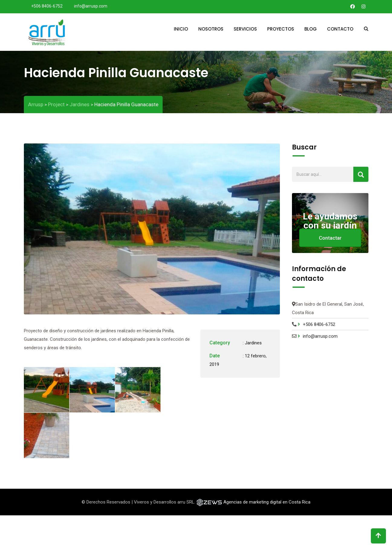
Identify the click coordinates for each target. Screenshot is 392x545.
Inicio (181, 29)
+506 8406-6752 (47, 6)
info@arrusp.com (91, 6)
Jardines (253, 343)
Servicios (245, 29)
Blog (311, 29)
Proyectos (281, 29)
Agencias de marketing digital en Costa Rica (267, 502)
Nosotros (211, 29)
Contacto (340, 29)
